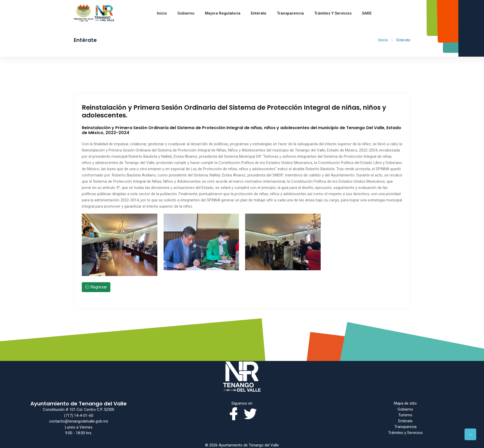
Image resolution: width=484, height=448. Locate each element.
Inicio (162, 12)
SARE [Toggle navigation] (367, 12)
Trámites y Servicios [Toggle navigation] (333, 12)
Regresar (96, 287)
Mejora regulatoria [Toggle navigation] (223, 12)
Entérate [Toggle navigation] (259, 12)
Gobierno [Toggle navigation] (186, 12)
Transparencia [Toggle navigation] (290, 12)
